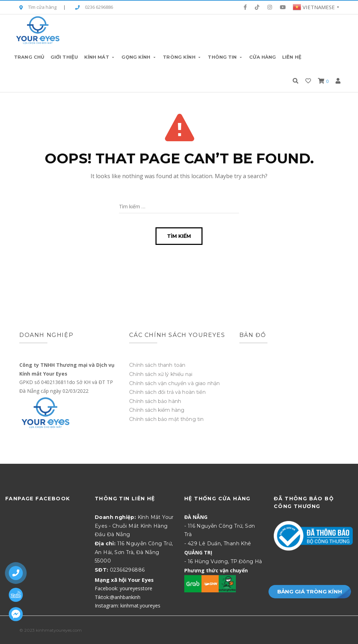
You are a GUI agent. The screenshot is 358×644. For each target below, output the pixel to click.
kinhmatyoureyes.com (59, 630)
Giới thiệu (64, 57)
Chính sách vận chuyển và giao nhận (174, 383)
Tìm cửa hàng (38, 8)
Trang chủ (29, 57)
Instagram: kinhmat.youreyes (128, 606)
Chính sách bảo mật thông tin (166, 419)
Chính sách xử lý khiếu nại (161, 374)
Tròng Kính (182, 57)
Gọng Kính (139, 57)
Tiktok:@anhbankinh (118, 597)
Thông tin (225, 57)
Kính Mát (100, 57)
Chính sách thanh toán (157, 365)
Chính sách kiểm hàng (157, 410)
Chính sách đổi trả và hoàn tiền (167, 392)
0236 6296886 (94, 8)
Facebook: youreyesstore (124, 588)
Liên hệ (292, 57)
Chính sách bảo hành (155, 401)
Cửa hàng (263, 57)
